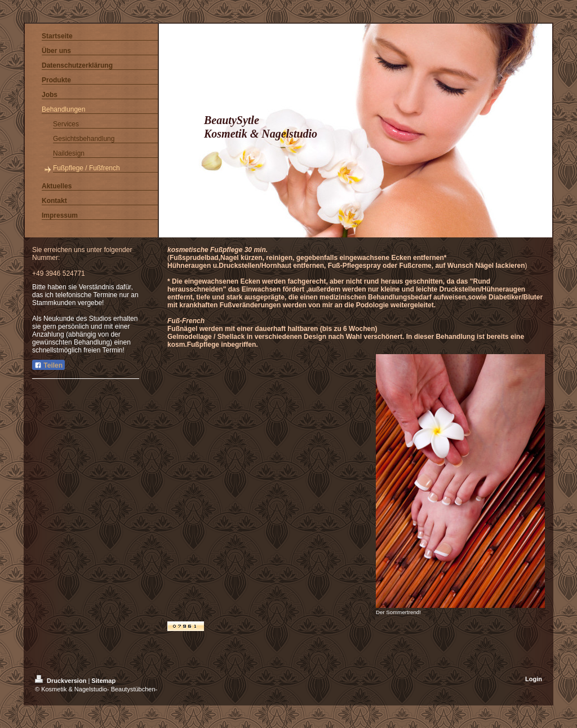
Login (534, 679)
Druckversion (61, 681)
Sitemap (103, 681)
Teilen (48, 365)
